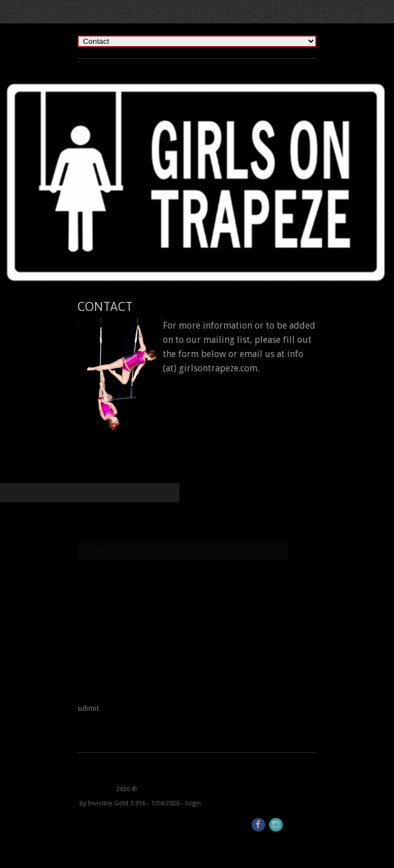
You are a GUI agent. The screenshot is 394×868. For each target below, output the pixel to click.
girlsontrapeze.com (218, 368)
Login (155, 803)
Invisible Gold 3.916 (79, 803)
